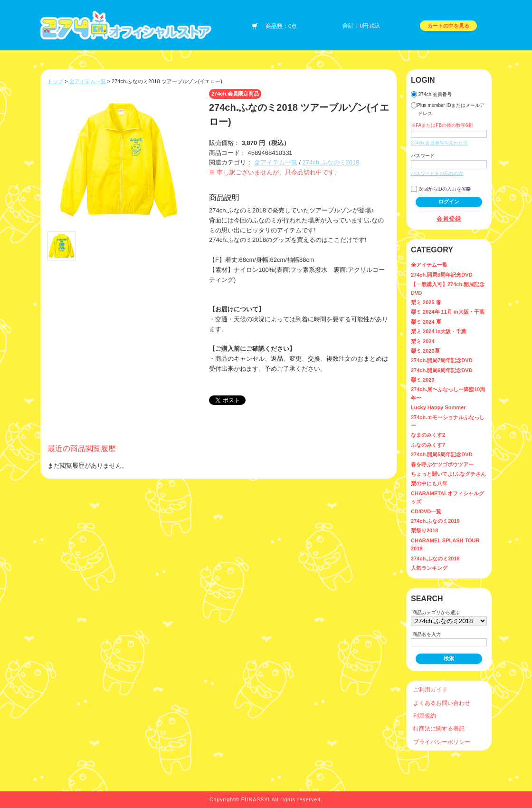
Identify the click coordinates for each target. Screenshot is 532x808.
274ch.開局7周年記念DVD (442, 360)
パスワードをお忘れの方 (437, 173)
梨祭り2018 (424, 530)
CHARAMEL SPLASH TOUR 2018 (445, 544)
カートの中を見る (448, 26)
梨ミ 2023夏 (425, 351)
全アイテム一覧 (88, 81)
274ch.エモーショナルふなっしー (448, 421)
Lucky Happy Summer (438, 407)
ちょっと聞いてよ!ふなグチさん (448, 474)
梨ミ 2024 (423, 341)
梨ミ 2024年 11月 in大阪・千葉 (448, 312)
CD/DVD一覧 (426, 511)
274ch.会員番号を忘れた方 (439, 143)
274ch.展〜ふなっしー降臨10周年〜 (448, 393)
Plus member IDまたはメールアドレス (448, 109)
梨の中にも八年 (429, 483)
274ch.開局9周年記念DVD (442, 275)
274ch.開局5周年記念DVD (442, 454)
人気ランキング (429, 568)
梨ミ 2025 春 (426, 302)
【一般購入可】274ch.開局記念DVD (448, 288)
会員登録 (449, 218)
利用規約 (425, 716)
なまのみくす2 (428, 435)
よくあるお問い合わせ (442, 703)
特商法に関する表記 (439, 728)
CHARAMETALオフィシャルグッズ (447, 497)
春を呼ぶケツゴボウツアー (442, 464)
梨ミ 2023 (423, 380)
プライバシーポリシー (442, 742)
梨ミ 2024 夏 (426, 322)
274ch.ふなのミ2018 (331, 162)
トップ (55, 81)
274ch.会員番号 (431, 94)
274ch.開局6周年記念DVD (442, 370)
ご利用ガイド (430, 689)
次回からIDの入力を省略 (441, 189)
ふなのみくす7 (428, 445)
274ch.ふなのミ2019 (435, 521)
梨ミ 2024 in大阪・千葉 (439, 331)
